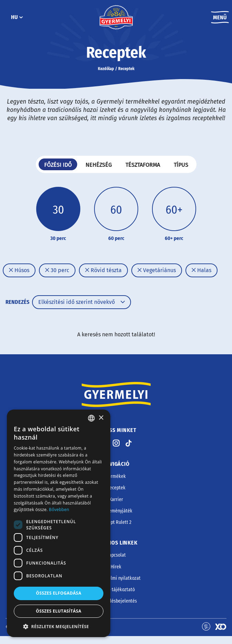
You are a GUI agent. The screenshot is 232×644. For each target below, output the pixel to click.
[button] (59, 626)
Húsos (19, 270)
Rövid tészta (103, 270)
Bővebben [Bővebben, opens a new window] (59, 510)
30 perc (57, 270)
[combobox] (91, 418)
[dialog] (59, 523)
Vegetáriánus (157, 270)
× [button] (101, 418)
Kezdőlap (106, 69)
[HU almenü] (21, 17)
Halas (201, 270)
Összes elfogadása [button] (59, 593)
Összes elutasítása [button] (59, 611)
